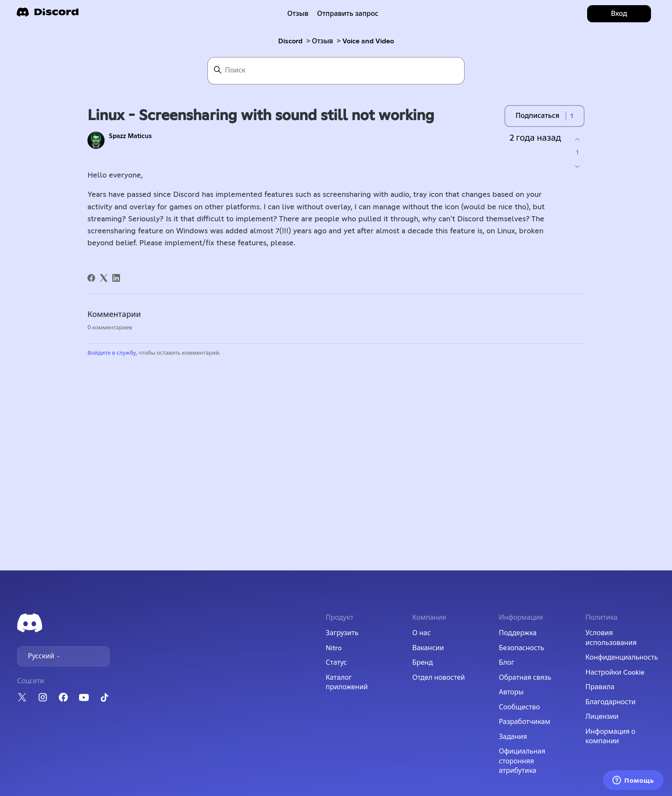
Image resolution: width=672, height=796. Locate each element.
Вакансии (428, 648)
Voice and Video (368, 41)
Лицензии (602, 717)
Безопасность (522, 648)
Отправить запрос (348, 14)
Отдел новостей (439, 678)
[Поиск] (336, 71)
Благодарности (610, 702)
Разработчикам (525, 722)
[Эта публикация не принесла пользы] (577, 167)
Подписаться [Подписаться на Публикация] (537, 116)
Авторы (511, 692)
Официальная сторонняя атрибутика (522, 761)
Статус (336, 663)
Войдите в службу (112, 353)
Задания (513, 737)
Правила (600, 687)
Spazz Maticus (130, 136)
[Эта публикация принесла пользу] (577, 139)
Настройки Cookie (615, 672)
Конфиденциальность (622, 657)
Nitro (334, 648)
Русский (44, 656)
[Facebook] (91, 278)
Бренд (423, 663)
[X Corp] (104, 278)
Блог (507, 663)
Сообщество (519, 707)
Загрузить (342, 633)
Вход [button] (619, 14)
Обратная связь (525, 678)
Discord (290, 41)
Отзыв (298, 14)
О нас (421, 633)
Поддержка (518, 633)
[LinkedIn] (116, 278)
